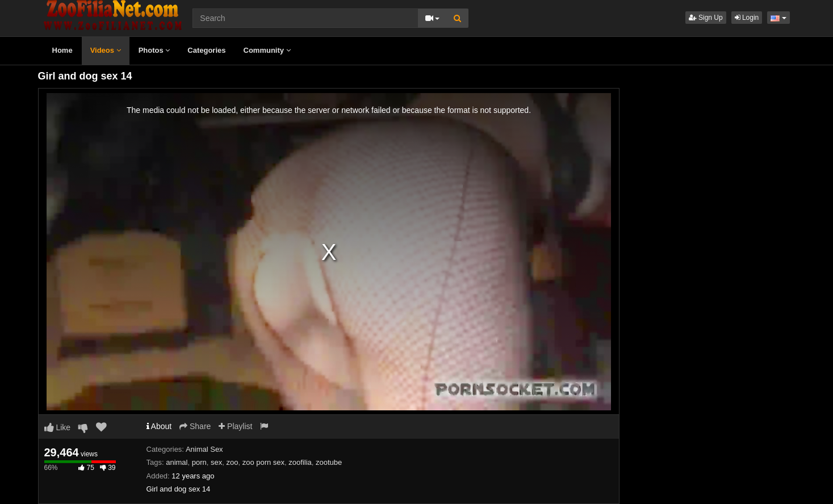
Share (195, 426)
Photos (154, 50)
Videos (106, 50)
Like (58, 427)
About (159, 426)
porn (199, 462)
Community (267, 50)
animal (177, 462)
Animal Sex (204, 449)
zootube (329, 462)
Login (747, 18)
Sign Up (706, 18)
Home (62, 50)
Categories (206, 50)
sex (216, 462)
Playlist (235, 426)
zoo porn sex (263, 462)
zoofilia (300, 462)
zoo (232, 462)
